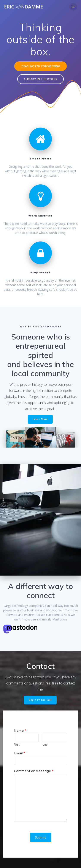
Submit (40, 837)
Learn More (40, 419)
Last (46, 745)
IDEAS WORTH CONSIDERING (40, 66)
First (17, 745)
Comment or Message (34, 771)
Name (20, 730)
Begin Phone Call (40, 700)
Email (19, 753)
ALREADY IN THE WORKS (40, 79)
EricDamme (24, 7)
